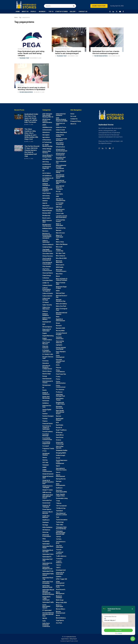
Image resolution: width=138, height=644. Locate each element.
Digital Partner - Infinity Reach (69, 639)
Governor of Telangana (46, 506)
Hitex (44, 539)
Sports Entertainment (60, 476)
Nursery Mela (60, 331)
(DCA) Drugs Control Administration (47, 121)
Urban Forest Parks (60, 586)
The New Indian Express (101, 56)
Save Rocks (60, 437)
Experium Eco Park (47, 406)
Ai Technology (47, 142)
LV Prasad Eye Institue (60, 221)
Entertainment (47, 379)
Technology (60, 522)
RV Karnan (59, 432)
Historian (45, 532)
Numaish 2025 (60, 328)
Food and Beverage (46, 435)
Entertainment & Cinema (48, 382)
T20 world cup (61, 508)
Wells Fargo (60, 600)
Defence (45, 311)
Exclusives (46, 401)
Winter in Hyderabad (59, 606)
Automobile (46, 198)
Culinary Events (47, 285)
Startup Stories (61, 479)
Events (45, 390)
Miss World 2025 (61, 258)
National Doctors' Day (62, 296)
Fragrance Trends (48, 449)
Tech (58, 517)
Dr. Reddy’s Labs (48, 354)
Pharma (59, 368)
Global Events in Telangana (47, 487)
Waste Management (60, 593)
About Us (73, 124)
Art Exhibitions (47, 176)
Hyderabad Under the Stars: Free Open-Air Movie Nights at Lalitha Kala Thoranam (31, 118)
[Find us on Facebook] (123, 12)
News (58, 317)
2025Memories (47, 127)
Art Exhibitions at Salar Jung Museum (48, 180)
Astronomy (46, 196)
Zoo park (59, 623)
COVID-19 (46, 283)
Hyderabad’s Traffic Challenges (46, 598)
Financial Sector (48, 424)
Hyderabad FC (47, 557)
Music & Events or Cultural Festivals (62, 279)
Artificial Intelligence (46, 184)
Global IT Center (48, 490)
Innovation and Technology (61, 158)
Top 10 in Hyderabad (59, 546)
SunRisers (59, 488)
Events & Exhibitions (46, 393)
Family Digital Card (47, 410)
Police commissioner (61, 386)
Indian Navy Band (61, 132)
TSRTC (58, 568)
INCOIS (45, 618)
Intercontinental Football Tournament (61, 167)
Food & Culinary (48, 432)
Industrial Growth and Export (61, 140)
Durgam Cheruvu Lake (48, 357)
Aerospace (46, 135)
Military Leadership (60, 250)
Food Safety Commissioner (47, 439)
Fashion (45, 414)
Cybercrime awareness (46, 308)
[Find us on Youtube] (120, 12)
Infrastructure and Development (62, 150)
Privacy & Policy (76, 121)
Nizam (58, 323)
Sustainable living (62, 498)
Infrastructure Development (60, 154)
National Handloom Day (61, 300)
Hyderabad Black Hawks (48, 547)
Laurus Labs (60, 213)
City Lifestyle (47, 266)
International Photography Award (60, 176)
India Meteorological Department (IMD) (62, 119)
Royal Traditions (61, 430)
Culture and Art (47, 296)
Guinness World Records (47, 513)
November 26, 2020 (114, 56)
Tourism (59, 550)
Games (45, 457)
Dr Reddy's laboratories (47, 351)
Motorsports (60, 265)
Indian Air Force (61, 127)
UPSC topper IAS (61, 579)
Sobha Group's (61, 455)
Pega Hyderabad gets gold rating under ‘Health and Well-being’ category (31, 53)
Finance (45, 421)
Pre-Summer (60, 390)
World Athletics (61, 618)
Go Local (73, 116)
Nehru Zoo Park (61, 306)
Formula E (46, 446)
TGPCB (58, 537)
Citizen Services (48, 256)
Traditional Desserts (60, 553)
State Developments (61, 485)
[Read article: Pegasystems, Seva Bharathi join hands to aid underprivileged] (69, 40)
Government (46, 503)
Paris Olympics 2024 (61, 352)
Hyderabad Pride (48, 571)
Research (59, 428)
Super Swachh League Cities (60, 495)
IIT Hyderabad (47, 610)
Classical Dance (48, 273)
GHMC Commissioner (47, 471)
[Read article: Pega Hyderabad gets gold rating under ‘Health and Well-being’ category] (32, 40)
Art (43, 171)
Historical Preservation (47, 536)
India (44, 621)
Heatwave (46, 522)
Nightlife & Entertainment (60, 320)
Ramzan (59, 416)
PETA (58, 365)
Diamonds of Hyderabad (47, 330)
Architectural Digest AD (47, 167)
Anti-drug (46, 162)
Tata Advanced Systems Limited (61, 514)
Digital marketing (48, 336)
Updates (59, 577)
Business (45, 231)
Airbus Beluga (47, 149)
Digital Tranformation (47, 339)
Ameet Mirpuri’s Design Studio (48, 156)
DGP (44, 324)
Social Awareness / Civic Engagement (62, 462)
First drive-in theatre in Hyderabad (47, 428)
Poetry (58, 377)
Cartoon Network (48, 245)
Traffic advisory (61, 556)
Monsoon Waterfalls (59, 262)
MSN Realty (60, 267)
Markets (59, 230)
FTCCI (44, 451)
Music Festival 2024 (61, 283)
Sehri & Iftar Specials (60, 447)
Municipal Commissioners (61, 270)
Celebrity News (47, 247)
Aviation (45, 201)
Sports (58, 472)
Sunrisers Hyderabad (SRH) (61, 491)
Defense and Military (46, 319)
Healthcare (46, 520)
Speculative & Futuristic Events (61, 469)
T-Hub (58, 501)
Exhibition (46, 403)
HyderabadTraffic (48, 602)
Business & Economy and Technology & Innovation (47, 236)
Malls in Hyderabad (59, 225)
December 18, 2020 (36, 58)
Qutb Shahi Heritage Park (60, 395)
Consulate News (48, 280)
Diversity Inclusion (45, 347)
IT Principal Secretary (60, 204)
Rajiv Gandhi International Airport (60, 412)
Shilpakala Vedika (62, 450)
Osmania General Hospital (61, 334)
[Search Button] (74, 5)
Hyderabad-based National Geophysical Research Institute (48, 592)
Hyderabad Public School (48, 574)
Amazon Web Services (47, 152)
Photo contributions (60, 371)
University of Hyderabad (60, 573)
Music (58, 276)
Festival (45, 419)
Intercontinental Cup (61, 162)
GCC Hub (45, 462)
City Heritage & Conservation (47, 263)
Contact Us (74, 119)
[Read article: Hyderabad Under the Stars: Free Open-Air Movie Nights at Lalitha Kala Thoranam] (19, 116)
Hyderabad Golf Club (47, 560)
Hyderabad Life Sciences (47, 564)
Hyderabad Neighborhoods (47, 568)
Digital (45, 333)
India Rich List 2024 (60, 124)
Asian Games (47, 193)
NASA (58, 291)
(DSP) (44, 125)
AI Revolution (47, 140)
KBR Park (59, 207)
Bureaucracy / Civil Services (47, 225)
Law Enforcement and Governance (61, 217)
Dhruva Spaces (47, 327)
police (58, 379)
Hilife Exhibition (47, 527)
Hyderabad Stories (71, 637)
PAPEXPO (59, 345)
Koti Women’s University (60, 210)
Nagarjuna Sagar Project (61, 287)
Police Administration (61, 382)
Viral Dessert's (61, 590)
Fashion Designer (48, 416)
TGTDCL (59, 539)
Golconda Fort (47, 500)
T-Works (59, 503)
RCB (57, 423)
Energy (45, 376)
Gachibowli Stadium (46, 454)
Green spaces (47, 509)
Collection (46, 278)
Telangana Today (24, 58)
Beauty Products (48, 208)
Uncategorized (61, 570)
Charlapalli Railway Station (47, 250)
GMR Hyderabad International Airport (48, 496)
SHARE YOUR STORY (99, 6)
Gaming (45, 460)
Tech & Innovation (62, 520)
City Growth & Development (47, 259)
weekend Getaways (59, 597)
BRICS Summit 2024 (47, 221)
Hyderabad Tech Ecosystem (48, 582)
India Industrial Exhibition (61, 115)
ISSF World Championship (61, 200)
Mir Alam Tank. (61, 253)
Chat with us (127, 639)
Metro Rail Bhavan (62, 244)
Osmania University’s (60, 338)
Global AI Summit (48, 474)
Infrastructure (60, 147)
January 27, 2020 (39, 92)
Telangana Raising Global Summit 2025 (61, 533)
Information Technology (25, 49)
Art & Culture (47, 173)
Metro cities (60, 242)
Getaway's (46, 465)
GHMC (45, 467)
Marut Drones (60, 233)
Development (47, 322)
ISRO (58, 196)
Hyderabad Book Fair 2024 (48, 551)
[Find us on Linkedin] (103, 148)
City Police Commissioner (47, 270)
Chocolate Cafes (48, 253)
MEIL (58, 239)
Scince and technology (60, 443)
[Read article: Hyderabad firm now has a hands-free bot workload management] (106, 40)
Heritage (45, 525)
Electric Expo (47, 374)
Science (59, 440)
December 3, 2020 (73, 56)
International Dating (60, 172)
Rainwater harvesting (59, 407)
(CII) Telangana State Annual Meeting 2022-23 (48, 115)
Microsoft (59, 247)
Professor (59, 392)
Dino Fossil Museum (46, 343)
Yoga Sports (60, 620)
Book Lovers (46, 218)
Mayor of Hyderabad (59, 236)
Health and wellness (46, 517)
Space (58, 466)
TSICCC (59, 565)
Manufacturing (61, 228)
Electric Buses (47, 371)
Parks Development (60, 356)
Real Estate (60, 425)
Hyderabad (46, 544)
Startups (59, 481)
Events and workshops (46, 397)
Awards (45, 203)
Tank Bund (59, 511)
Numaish (59, 326)
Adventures (46, 132)
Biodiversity (46, 216)
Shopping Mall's (61, 453)
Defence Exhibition (46, 315)
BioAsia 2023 (47, 213)
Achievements (47, 130)
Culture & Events (48, 293)
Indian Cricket (60, 130)
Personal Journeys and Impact (60, 361)
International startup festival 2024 (61, 182)
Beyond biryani (47, 211)
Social (58, 458)
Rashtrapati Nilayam (60, 419)
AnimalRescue (47, 159)
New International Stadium (62, 313)
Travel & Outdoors (59, 562)
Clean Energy (47, 275)
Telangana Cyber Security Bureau (61, 528)
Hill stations (46, 530)
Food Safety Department (46, 443)
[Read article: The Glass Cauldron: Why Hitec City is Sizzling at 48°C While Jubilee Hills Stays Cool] (19, 131)
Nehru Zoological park (62, 309)
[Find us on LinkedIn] (113, 12)
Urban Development (60, 582)
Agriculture (46, 137)
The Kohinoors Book (61, 542)
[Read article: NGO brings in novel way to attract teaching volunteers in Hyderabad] (32, 76)
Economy (45, 361)
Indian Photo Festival (60, 136)
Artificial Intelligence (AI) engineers (47, 189)
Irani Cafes (59, 194)
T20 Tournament (61, 506)
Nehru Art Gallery (61, 304)
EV (43, 388)
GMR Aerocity (47, 492)
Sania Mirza (60, 435)
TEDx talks (60, 525)
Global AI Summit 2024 (48, 477)
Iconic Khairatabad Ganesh (46, 606)
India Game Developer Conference (46, 625)
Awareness (46, 206)
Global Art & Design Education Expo (48, 482)
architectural (47, 164)
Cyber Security (47, 305)
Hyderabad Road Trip (48, 578)
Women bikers (61, 609)
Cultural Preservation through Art (47, 289)
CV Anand (46, 302)
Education (21, 85)
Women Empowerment (61, 612)
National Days (60, 293)
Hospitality (46, 541)
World (58, 615)
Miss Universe (61, 256)
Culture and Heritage (46, 299)
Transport (59, 559)
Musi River (59, 274)
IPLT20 (58, 191)
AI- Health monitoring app (47, 145)
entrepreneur (47, 385)
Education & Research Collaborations (47, 367)
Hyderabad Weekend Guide (47, 586)
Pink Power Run (61, 374)
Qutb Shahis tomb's (60, 399)
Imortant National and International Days (48, 614)
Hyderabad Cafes (48, 554)
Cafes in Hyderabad (46, 241)
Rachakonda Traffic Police (60, 403)
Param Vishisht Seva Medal (61, 348)
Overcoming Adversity (60, 342)
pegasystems (26, 17)
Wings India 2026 (61, 602)
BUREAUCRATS (47, 229)
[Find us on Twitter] (117, 12)
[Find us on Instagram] (110, 12)
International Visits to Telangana (60, 187)
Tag (20, 17)
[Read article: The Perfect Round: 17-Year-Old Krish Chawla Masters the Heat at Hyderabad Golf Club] (19, 148)
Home (16, 17)
